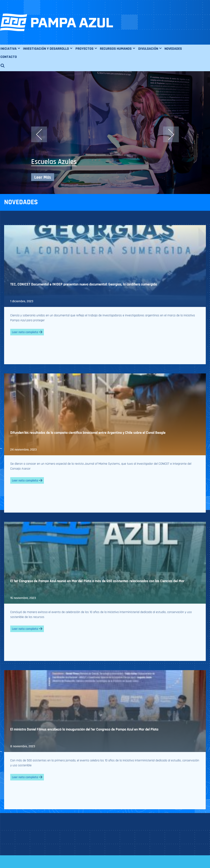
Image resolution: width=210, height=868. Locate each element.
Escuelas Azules (54, 162)
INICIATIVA (11, 49)
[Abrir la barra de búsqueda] (4, 66)
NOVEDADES (173, 49)
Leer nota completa (27, 332)
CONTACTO (9, 57)
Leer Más (43, 177)
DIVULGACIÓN (151, 49)
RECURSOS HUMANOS (119, 49)
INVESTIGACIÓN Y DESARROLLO (49, 49)
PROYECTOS (87, 49)
